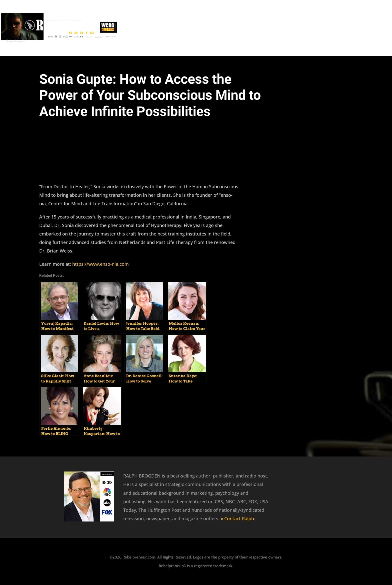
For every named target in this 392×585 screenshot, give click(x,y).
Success (267, 27)
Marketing (323, 27)
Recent (212, 27)
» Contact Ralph (237, 518)
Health (351, 27)
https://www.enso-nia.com (100, 264)
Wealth (376, 27)
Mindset (293, 27)
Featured (239, 27)
